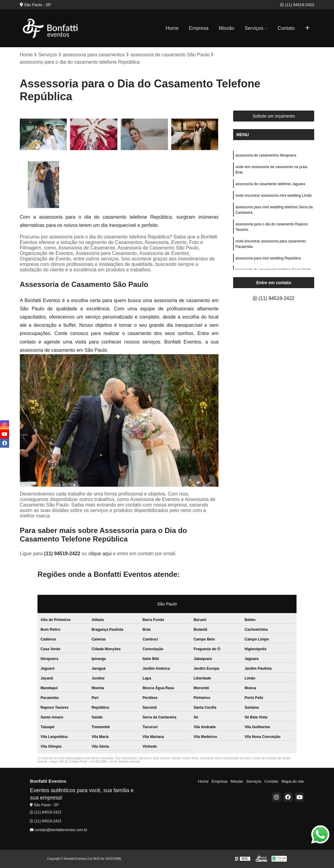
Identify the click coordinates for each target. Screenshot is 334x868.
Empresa (199, 28)
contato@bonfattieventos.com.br (59, 830)
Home (172, 28)
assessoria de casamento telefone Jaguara (270, 184)
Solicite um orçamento (274, 116)
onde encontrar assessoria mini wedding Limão (274, 196)
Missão (227, 28)
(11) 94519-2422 (297, 5)
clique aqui (100, 554)
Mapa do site (293, 781)
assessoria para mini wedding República (268, 258)
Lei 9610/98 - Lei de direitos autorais (115, 762)
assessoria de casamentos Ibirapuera (266, 155)
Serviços (254, 28)
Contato (286, 28)
